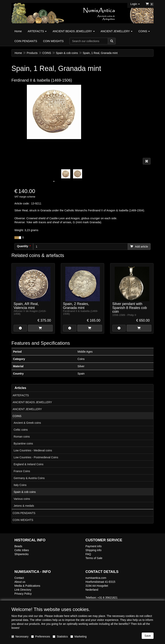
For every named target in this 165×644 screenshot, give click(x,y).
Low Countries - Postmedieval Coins (36, 457)
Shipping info (93, 550)
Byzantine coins (23, 443)
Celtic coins (21, 430)
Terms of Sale (94, 558)
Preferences (41, 636)
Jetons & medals (24, 506)
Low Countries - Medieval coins (33, 450)
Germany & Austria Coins (29, 478)
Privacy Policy (23, 594)
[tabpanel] (66, 174)
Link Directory (23, 590)
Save (148, 636)
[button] (135, 4)
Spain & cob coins (25, 492)
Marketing (78, 636)
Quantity (23, 246)
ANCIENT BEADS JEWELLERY (32, 402)
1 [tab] (54, 181)
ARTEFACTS (21, 395)
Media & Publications (27, 586)
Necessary (20, 636)
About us (20, 582)
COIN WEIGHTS (23, 520)
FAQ (88, 554)
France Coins (22, 471)
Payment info (94, 546)
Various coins (22, 499)
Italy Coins (20, 485)
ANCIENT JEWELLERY (27, 409)
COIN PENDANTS (24, 513)
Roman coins (22, 437)
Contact (19, 578)
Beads (18, 546)
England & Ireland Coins (29, 464)
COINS (17, 416)
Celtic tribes (22, 550)
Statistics (60, 636)
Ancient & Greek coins (27, 423)
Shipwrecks (22, 554)
